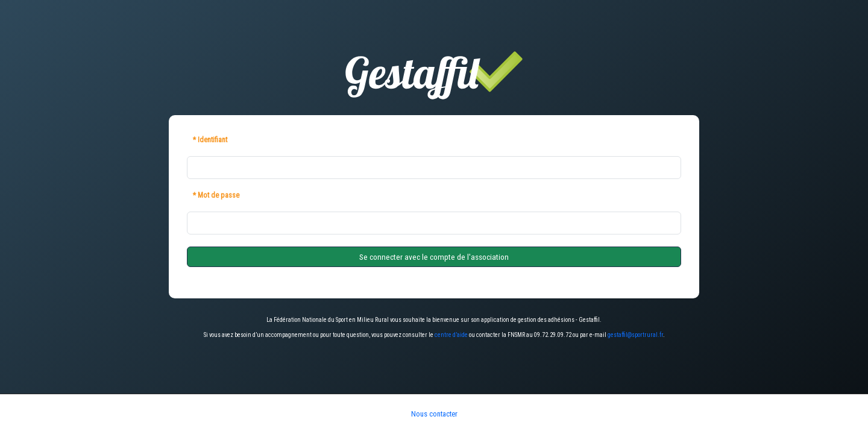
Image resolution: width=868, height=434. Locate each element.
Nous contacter (434, 414)
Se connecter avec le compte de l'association (434, 257)
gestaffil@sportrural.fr (635, 335)
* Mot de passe (216, 195)
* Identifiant (210, 140)
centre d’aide (451, 335)
